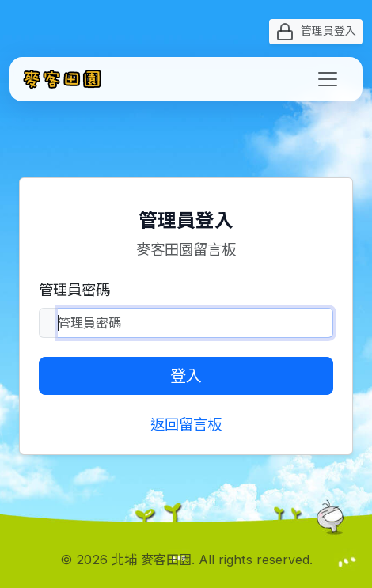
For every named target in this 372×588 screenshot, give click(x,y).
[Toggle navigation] (328, 79)
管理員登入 (316, 32)
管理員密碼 (74, 290)
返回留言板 (186, 424)
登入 (186, 376)
